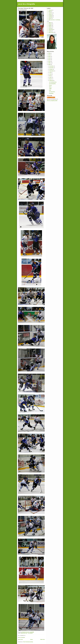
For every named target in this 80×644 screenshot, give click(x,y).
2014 (49, 55)
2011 (49, 60)
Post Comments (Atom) (28, 642)
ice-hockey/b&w (52, 84)
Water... (51, 87)
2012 (49, 58)
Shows (50, 27)
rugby (50, 89)
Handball (50, 17)
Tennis (50, 31)
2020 (49, 53)
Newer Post (20, 639)
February (51, 80)
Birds (50, 11)
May (50, 76)
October (51, 69)
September (52, 71)
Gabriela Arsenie (52, 97)
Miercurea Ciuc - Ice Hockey (27, 633)
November (52, 68)
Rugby (50, 25)
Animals (50, 10)
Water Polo (51, 32)
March (51, 79)
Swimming (51, 30)
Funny (50, 85)
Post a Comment (21, 637)
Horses (50, 18)
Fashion (50, 13)
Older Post (42, 639)
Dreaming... (51, 93)
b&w (50, 90)
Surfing (50, 28)
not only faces (52, 92)
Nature (50, 23)
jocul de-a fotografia (27, 4)
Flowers (50, 14)
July (50, 72)
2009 (49, 63)
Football (50, 16)
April (50, 77)
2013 (49, 56)
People (50, 24)
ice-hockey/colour (53, 82)
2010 (49, 61)
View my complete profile (52, 101)
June (50, 74)
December (52, 66)
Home (31, 639)
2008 (49, 64)
